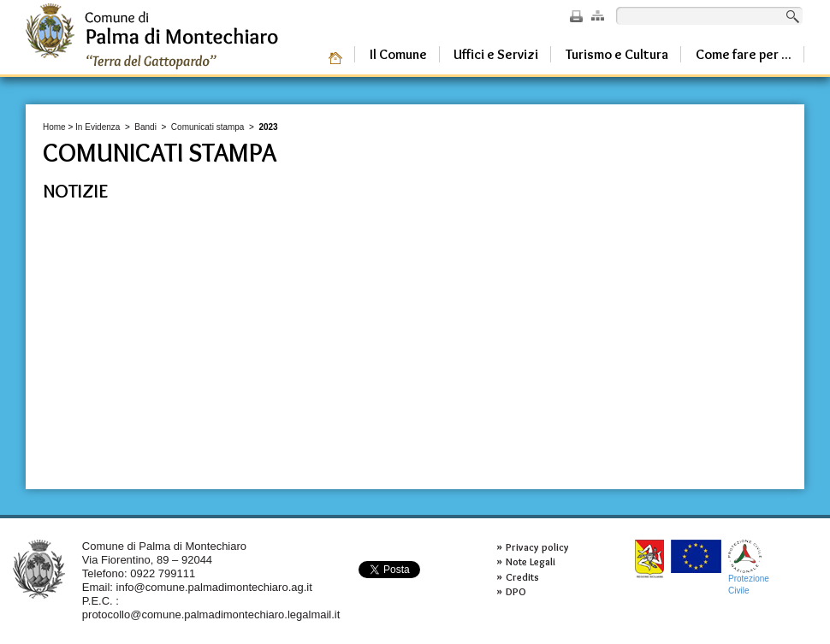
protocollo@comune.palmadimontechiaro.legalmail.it (211, 614)
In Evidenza (98, 127)
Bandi (145, 127)
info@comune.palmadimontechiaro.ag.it (214, 587)
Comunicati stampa (208, 127)
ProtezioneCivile (749, 567)
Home (54, 127)
